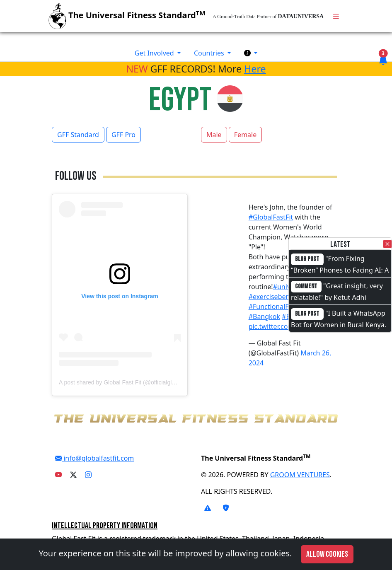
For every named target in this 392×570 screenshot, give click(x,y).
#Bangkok (264, 316)
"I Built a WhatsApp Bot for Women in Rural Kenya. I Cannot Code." (339, 324)
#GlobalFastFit (271, 217)
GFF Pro (123, 135)
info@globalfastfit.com (94, 458)
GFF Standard (78, 135)
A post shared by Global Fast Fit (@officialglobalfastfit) (129, 382)
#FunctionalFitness (278, 307)
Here (255, 69)
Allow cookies (327, 554)
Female (245, 135)
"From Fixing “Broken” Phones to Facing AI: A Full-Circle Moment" (340, 269)
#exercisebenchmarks (283, 297)
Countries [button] (210, 53)
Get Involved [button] (155, 53)
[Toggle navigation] (336, 16)
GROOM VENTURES (300, 475)
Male (214, 135)
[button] (251, 53)
